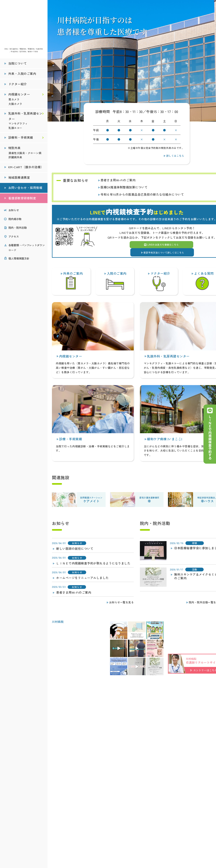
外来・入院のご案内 (22, 75)
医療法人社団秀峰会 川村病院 (24, 25)
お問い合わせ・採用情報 (25, 189)
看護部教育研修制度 (22, 199)
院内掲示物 (15, 220)
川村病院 (58, 622)
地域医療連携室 (19, 179)
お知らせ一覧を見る (120, 602)
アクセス (14, 238)
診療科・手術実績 (21, 139)
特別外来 (15, 149)
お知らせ (14, 211)
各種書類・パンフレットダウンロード (27, 249)
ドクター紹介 (18, 85)
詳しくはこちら (173, 155)
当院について (18, 65)
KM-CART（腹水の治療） (26, 168)
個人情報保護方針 (19, 259)
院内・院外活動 (18, 229)
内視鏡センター (19, 96)
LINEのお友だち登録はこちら (161, 245)
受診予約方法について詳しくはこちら (162, 252)
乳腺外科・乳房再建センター (25, 118)
